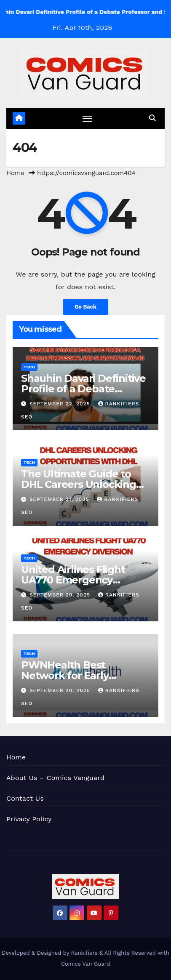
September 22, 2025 (61, 404)
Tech (29, 367)
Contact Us (25, 798)
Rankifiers (84, 953)
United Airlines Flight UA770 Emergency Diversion (73, 580)
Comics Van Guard (85, 964)
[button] (152, 118)
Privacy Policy (29, 819)
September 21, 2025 (60, 499)
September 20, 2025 (61, 595)
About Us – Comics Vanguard (55, 778)
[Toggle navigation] (87, 118)
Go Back (85, 307)
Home (15, 173)
